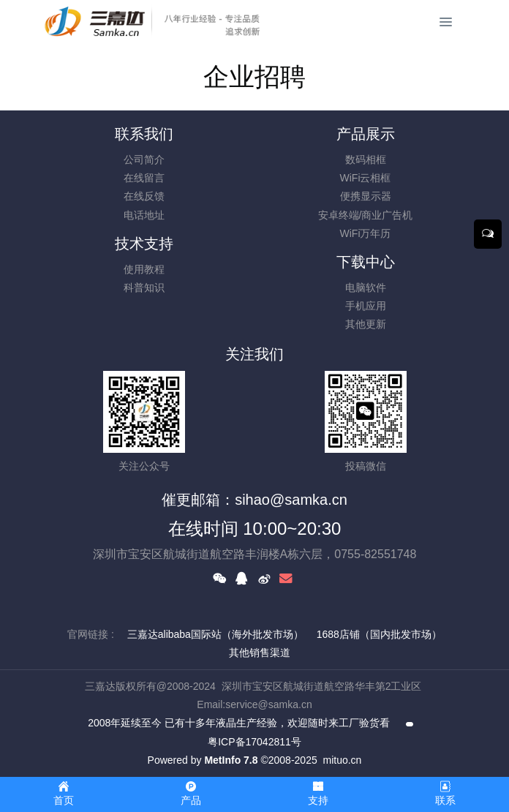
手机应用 (366, 306)
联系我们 (144, 134)
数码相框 (366, 159)
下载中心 (366, 262)
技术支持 (144, 244)
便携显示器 (366, 196)
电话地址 (144, 215)
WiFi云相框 (366, 178)
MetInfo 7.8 (231, 760)
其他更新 (366, 324)
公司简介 (144, 159)
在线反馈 (144, 196)
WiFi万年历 (366, 233)
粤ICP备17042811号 (254, 742)
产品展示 (366, 134)
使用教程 (144, 269)
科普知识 (144, 287)
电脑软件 (366, 287)
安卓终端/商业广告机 (366, 215)
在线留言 (144, 178)
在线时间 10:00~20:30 (255, 529)
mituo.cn (342, 760)
